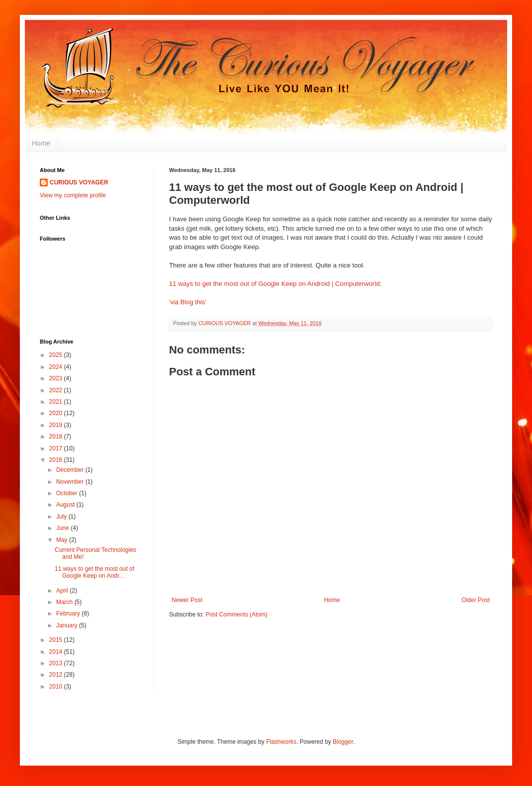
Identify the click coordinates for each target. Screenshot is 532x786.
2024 (57, 367)
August (66, 505)
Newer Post (187, 600)
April (63, 591)
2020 (57, 413)
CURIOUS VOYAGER (79, 182)
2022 (57, 390)
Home (41, 143)
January (68, 625)
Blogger (343, 742)
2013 (57, 663)
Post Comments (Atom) (236, 614)
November (71, 482)
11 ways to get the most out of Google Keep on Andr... (94, 572)
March (65, 602)
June (63, 528)
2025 (57, 355)
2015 (57, 640)
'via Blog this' (188, 302)
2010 (57, 687)
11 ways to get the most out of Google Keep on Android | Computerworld (274, 284)
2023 (57, 378)
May (63, 540)
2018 (57, 437)
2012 (57, 675)
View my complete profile (73, 195)
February (69, 613)
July (62, 517)
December (71, 470)
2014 (57, 652)
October (68, 493)
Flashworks (281, 742)
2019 (57, 425)
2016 (57, 460)
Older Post (476, 600)
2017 (57, 448)
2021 (57, 402)
